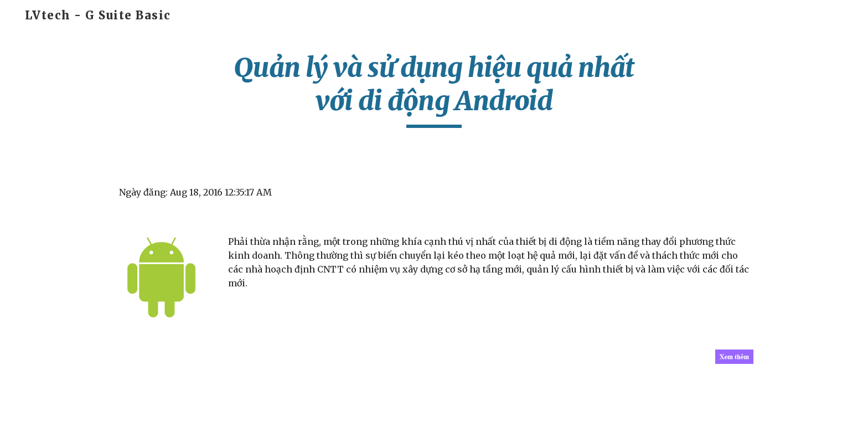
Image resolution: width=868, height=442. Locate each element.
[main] (434, 89)
